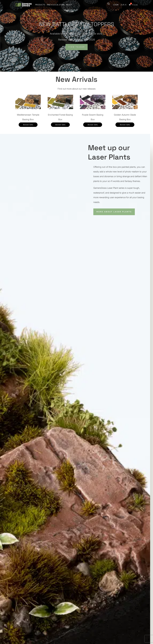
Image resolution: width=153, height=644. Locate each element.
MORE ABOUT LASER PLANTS (111, 211)
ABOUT (69, 5)
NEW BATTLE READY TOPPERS (77, 24)
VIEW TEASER (77, 47)
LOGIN (116, 5)
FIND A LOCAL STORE (56, 5)
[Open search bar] (109, 4)
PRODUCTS (40, 5)
